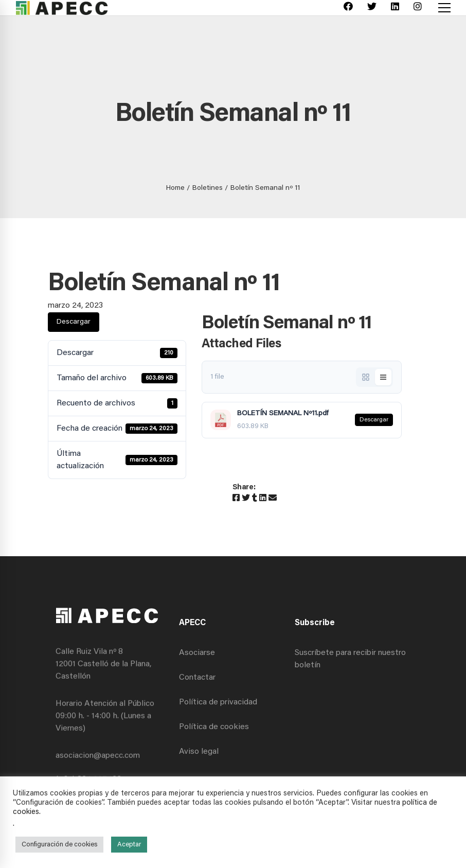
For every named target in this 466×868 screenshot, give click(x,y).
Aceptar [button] (129, 845)
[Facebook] (348, 8)
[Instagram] (418, 8)
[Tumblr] (255, 499)
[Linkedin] (395, 8)
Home (175, 188)
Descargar (74, 322)
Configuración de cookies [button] (59, 845)
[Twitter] (372, 8)
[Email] (273, 499)
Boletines (208, 188)
